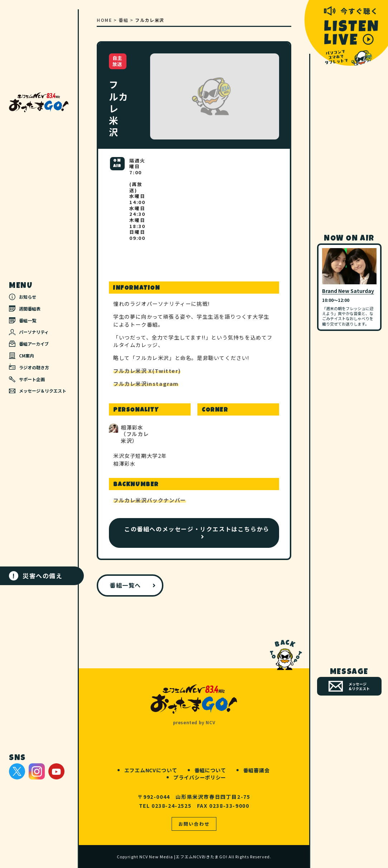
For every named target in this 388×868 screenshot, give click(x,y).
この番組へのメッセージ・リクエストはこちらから (197, 529)
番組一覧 (23, 320)
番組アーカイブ (29, 344)
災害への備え (36, 576)
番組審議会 (257, 770)
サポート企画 (27, 379)
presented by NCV (194, 722)
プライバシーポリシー (200, 777)
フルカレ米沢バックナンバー (150, 500)
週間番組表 (25, 309)
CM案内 (21, 356)
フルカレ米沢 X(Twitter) (147, 371)
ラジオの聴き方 (29, 367)
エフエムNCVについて (151, 770)
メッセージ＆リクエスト (38, 391)
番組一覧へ (125, 585)
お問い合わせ (194, 824)
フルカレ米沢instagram (146, 383)
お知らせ (23, 297)
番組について (210, 770)
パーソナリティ (29, 332)
